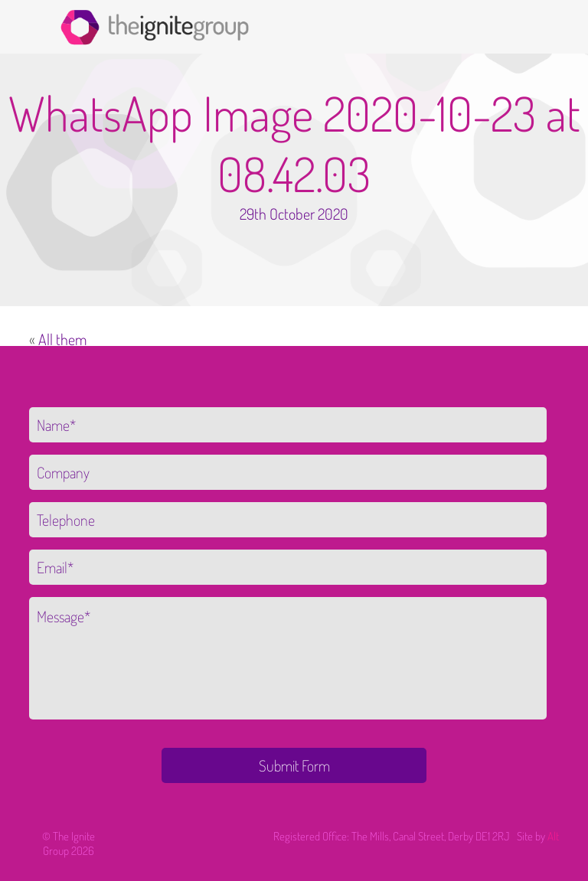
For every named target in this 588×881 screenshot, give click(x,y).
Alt (553, 836)
